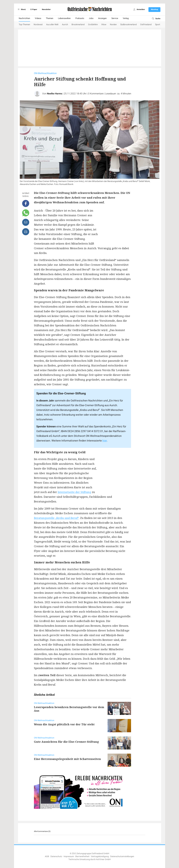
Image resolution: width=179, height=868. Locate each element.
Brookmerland (78, 25)
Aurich (65, 25)
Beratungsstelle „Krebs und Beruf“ (56, 518)
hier (105, 441)
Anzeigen (102, 18)
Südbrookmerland (128, 25)
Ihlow (104, 25)
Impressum (69, 856)
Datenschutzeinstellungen (122, 856)
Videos (38, 18)
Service (115, 18)
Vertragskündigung (100, 856)
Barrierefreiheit (82, 856)
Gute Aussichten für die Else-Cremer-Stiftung (66, 742)
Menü (21, 9)
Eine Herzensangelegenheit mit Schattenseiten (67, 759)
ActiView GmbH (103, 859)
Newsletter (46, 9)
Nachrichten (24, 18)
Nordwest (38, 25)
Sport (158, 25)
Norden (113, 25)
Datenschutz (56, 856)
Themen (50, 18)
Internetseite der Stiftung (74, 492)
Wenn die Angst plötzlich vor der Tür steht (64, 724)
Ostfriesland (146, 25)
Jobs (91, 18)
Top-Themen (24, 25)
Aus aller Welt (52, 25)
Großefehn (93, 25)
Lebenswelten (64, 18)
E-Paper (34, 9)
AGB (47, 856)
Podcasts (80, 18)
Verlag (126, 18)
